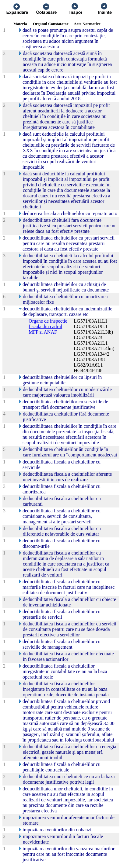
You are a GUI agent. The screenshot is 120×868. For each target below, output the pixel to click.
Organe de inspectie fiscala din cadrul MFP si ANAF (48, 326)
